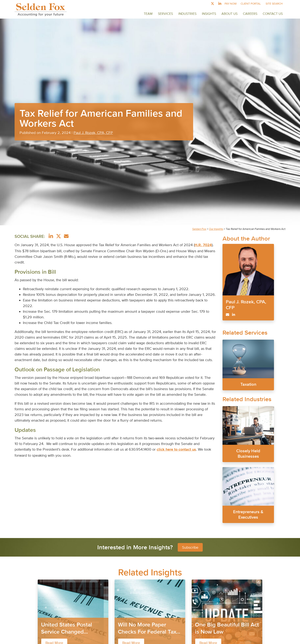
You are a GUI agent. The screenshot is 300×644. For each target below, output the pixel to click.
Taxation (248, 384)
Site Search (274, 4)
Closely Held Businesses (248, 454)
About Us (229, 14)
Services (165, 14)
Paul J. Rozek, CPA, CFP (93, 133)
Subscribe (190, 547)
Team (148, 14)
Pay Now (231, 4)
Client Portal (251, 4)
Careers (250, 14)
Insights (209, 14)
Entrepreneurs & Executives (248, 514)
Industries (187, 14)
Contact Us (273, 14)
